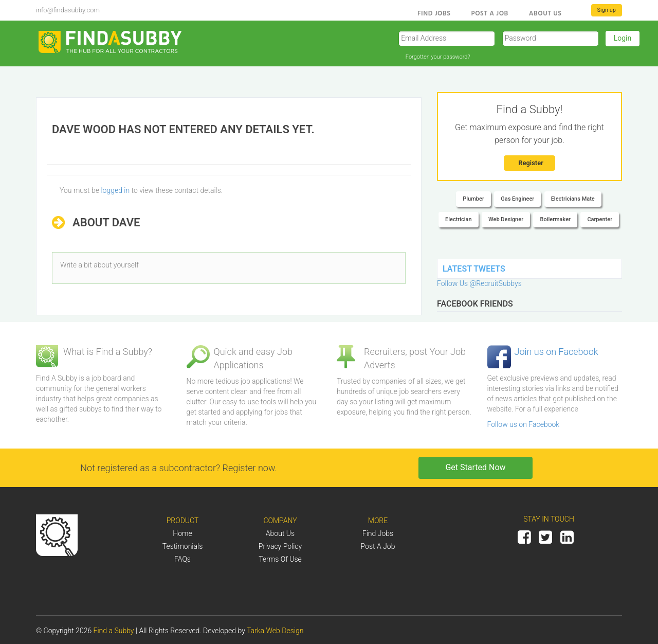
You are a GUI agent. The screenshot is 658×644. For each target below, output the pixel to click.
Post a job (378, 546)
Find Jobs (434, 13)
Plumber (473, 199)
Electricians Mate (573, 199)
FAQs (182, 559)
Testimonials (183, 546)
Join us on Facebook (556, 352)
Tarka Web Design (275, 631)
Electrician (459, 219)
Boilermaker (555, 219)
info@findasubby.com (68, 10)
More (378, 521)
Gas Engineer (517, 199)
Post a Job (489, 13)
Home (182, 533)
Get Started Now (475, 467)
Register (531, 163)
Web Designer (506, 219)
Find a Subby (115, 631)
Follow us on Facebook (524, 424)
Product (183, 521)
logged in (115, 190)
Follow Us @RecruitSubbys (479, 283)
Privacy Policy (280, 546)
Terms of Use (280, 559)
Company (280, 521)
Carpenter (600, 219)
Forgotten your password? (438, 57)
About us (545, 13)
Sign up (607, 10)
